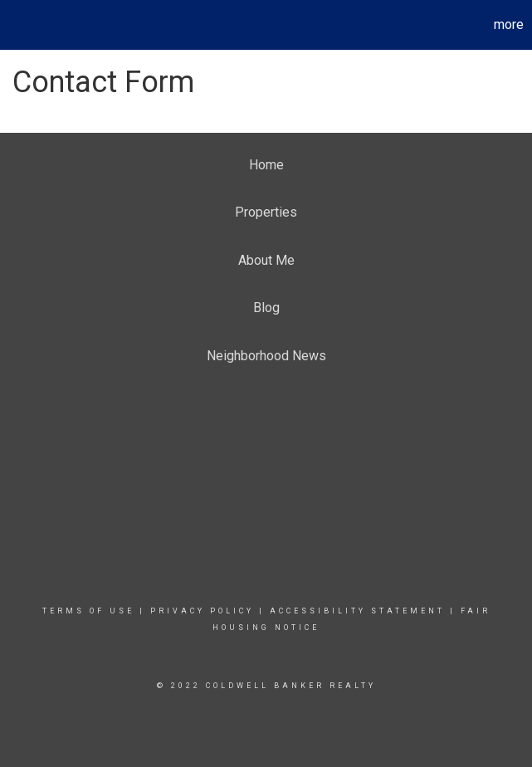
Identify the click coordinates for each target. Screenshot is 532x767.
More (509, 24)
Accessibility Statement (357, 611)
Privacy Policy (202, 611)
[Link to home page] (21, 25)
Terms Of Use (88, 611)
